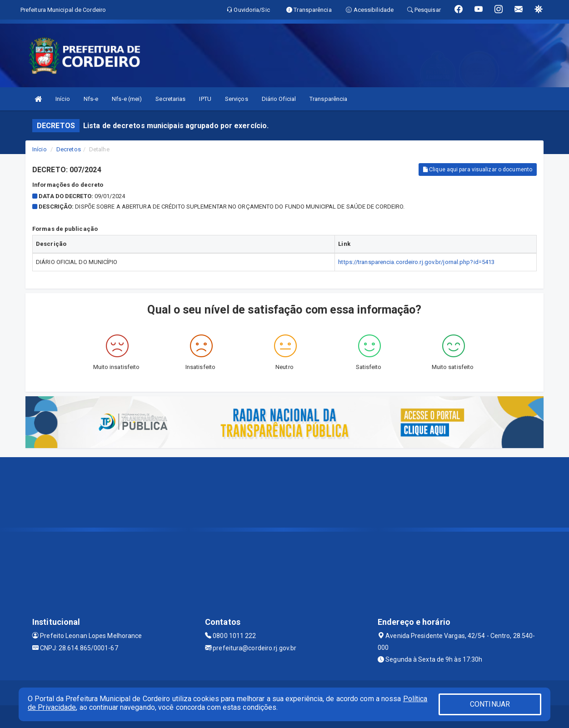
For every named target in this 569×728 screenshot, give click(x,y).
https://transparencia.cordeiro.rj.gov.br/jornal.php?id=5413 (416, 262)
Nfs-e (91, 99)
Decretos (69, 149)
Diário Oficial (279, 99)
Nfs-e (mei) (127, 99)
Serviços (237, 99)
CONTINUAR (490, 704)
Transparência (328, 99)
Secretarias (170, 99)
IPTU (205, 99)
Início (63, 99)
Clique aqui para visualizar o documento (478, 170)
